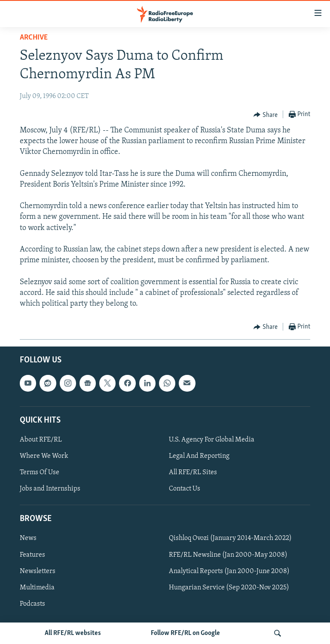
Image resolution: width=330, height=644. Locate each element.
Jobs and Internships (50, 489)
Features (32, 555)
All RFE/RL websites (73, 633)
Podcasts (32, 604)
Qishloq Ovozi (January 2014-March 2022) (230, 539)
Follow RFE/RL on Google (185, 633)
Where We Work (44, 456)
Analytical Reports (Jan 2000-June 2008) (229, 571)
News (28, 539)
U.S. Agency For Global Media (212, 440)
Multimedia (37, 588)
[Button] (266, 115)
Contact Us (185, 489)
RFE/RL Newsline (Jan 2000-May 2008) (228, 555)
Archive (34, 38)
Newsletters (38, 571)
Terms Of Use (40, 472)
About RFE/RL (41, 440)
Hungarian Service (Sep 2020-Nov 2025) (229, 588)
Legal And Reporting (199, 456)
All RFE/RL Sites (193, 472)
